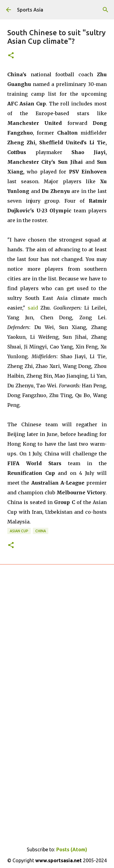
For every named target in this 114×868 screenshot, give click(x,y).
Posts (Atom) (72, 849)
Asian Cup (19, 531)
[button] (11, 56)
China (41, 531)
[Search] (105, 10)
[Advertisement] (57, 655)
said (33, 308)
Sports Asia (30, 10)
